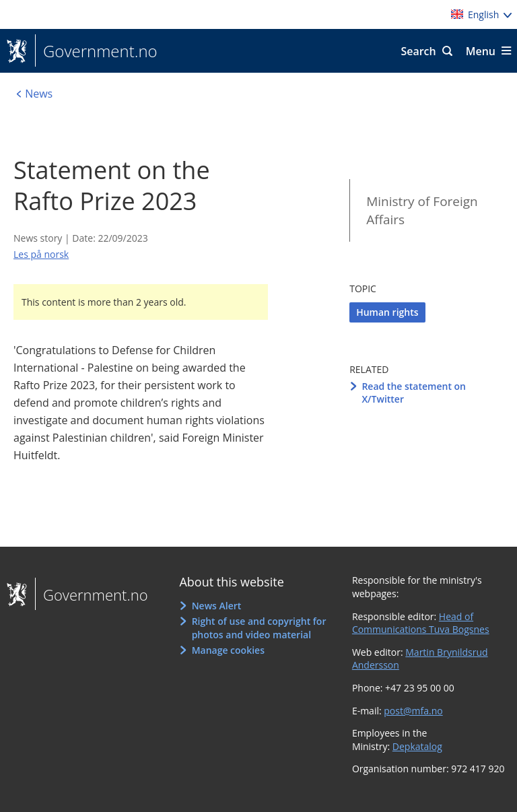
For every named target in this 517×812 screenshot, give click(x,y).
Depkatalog (417, 746)
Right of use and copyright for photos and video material (259, 628)
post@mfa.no (413, 711)
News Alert (217, 606)
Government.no (96, 51)
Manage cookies (228, 650)
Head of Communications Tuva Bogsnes (421, 623)
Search (418, 51)
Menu (481, 51)
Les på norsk (41, 254)
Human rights (387, 312)
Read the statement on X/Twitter (414, 393)
